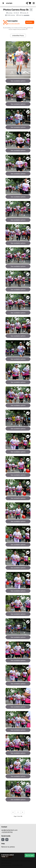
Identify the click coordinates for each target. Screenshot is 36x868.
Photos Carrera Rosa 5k (16, 10)
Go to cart (30, 855)
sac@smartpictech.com (9, 830)
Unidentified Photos (18, 36)
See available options (18, 81)
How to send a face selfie (14, 24)
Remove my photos (8, 847)
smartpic (9, 3)
